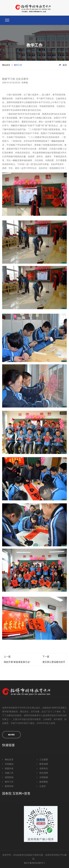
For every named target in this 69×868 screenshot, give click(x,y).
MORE (11, 735)
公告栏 (41, 786)
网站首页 (6, 65)
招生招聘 (42, 773)
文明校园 (42, 777)
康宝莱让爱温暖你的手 (54, 662)
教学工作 (8, 782)
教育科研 (8, 786)
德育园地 (8, 777)
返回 (63, 65)
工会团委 (42, 760)
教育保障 (42, 764)
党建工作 (8, 773)
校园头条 (8, 768)
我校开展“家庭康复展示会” (17, 662)
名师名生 (42, 768)
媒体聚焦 (42, 782)
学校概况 (8, 764)
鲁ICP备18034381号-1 (35, 863)
